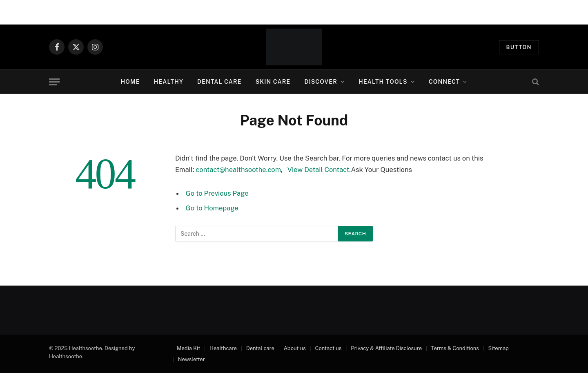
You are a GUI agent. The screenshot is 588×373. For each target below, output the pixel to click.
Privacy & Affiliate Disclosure (386, 348)
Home (130, 82)
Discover (321, 82)
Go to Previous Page (217, 193)
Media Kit (188, 348)
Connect (444, 82)
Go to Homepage (212, 208)
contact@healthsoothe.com (238, 170)
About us (295, 348)
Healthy (169, 82)
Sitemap (499, 348)
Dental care (260, 348)
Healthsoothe (66, 356)
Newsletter (192, 359)
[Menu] (54, 82)
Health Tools (383, 82)
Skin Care (273, 82)
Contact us (329, 348)
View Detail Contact (318, 170)
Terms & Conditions (455, 348)
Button (519, 47)
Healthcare (223, 348)
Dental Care (219, 82)
